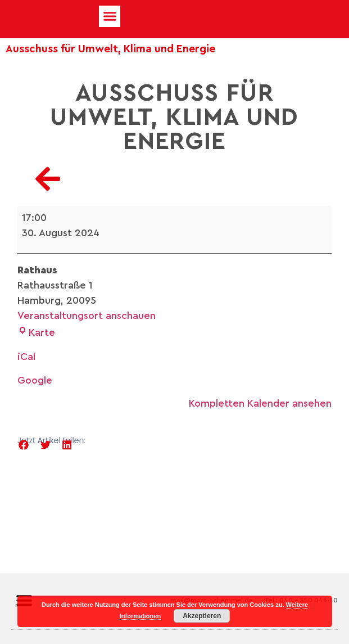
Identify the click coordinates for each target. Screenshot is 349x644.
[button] (110, 16)
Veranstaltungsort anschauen (87, 316)
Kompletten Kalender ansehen (260, 403)
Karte (36, 332)
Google (35, 380)
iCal (26, 357)
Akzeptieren (202, 616)
